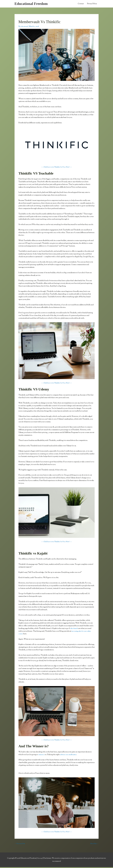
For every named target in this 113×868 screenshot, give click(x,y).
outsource (42, 755)
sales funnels (75, 629)
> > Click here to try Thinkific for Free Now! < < (57, 167)
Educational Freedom (33, 4)
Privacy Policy (92, 4)
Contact (81, 4)
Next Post (94, 844)
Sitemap (40, 859)
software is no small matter (71, 755)
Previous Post (21, 844)
